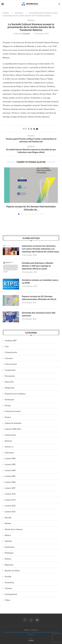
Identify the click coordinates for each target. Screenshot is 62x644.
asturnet (26, 33)
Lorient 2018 (10, 494)
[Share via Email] (37, 129)
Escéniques (9, 399)
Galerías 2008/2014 (13, 429)
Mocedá (8, 517)
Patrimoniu (10, 547)
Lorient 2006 (10, 482)
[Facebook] (25, 620)
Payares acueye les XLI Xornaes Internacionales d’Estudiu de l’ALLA (39, 298)
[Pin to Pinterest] (34, 129)
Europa (8, 405)
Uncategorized (11, 594)
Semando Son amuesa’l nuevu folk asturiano (39, 314)
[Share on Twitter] (31, 129)
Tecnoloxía (9, 582)
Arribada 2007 (11, 340)
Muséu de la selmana (14, 529)
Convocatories (11, 364)
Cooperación (10, 370)
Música (8, 535)
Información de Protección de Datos (47, 632)
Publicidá (31, 634)
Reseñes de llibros (12, 570)
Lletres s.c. (9, 447)
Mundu (8, 523)
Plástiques (9, 553)
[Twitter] (31, 620)
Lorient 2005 (10, 476)
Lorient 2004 (10, 470)
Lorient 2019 (10, 500)
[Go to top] (31, 640)
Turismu (8, 588)
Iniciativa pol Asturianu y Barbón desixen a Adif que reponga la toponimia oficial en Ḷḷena (38, 266)
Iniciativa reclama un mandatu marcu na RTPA (40, 281)
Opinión (8, 541)
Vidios (8, 600)
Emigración (10, 388)
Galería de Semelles (13, 423)
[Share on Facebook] (29, 129)
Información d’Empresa (11, 632)
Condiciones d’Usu (27, 632)
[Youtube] (37, 620)
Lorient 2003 (10, 464)
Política (8, 559)
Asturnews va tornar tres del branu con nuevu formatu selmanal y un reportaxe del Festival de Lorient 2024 (40, 249)
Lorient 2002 (10, 458)
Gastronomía (10, 435)
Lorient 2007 (10, 488)
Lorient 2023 (10, 512)
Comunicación (11, 352)
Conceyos (9, 358)
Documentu (10, 376)
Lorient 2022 (10, 506)
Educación (9, 382)
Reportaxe (9, 565)
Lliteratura (19, 13)
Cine (7, 346)
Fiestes (8, 417)
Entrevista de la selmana (15, 394)
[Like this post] (26, 129)
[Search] (59, 4)
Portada (6, 13)
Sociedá (8, 576)
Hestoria (8, 441)
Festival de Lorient (13, 411)
